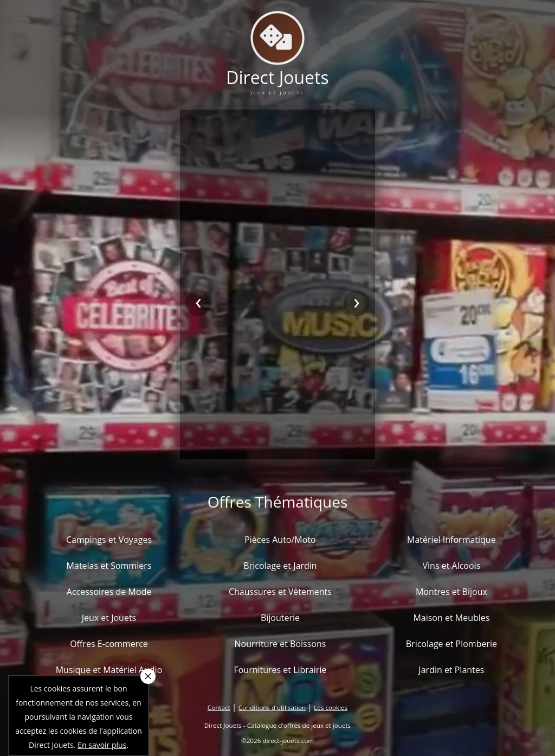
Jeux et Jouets (109, 618)
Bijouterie (280, 618)
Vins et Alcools (452, 566)
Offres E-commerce (109, 644)
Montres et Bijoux (451, 592)
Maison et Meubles (451, 618)
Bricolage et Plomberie (451, 644)
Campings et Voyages (109, 540)
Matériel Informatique (451, 540)
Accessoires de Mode (109, 592)
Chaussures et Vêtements (280, 592)
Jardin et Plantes (451, 670)
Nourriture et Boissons (280, 644)
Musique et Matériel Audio (109, 670)
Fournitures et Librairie (280, 670)
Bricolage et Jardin (280, 566)
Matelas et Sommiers (109, 566)
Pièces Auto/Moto (280, 540)
